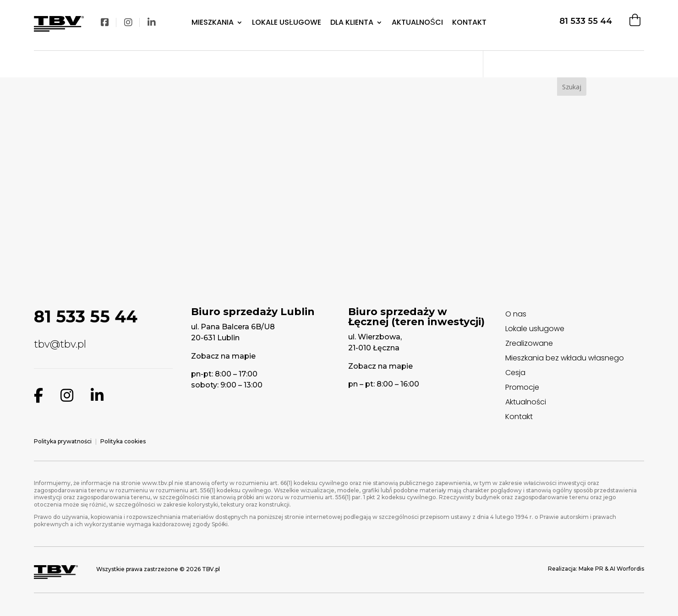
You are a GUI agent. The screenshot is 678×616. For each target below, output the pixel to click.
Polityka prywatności (63, 441)
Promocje (522, 387)
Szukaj (572, 87)
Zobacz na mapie (223, 356)
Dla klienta (352, 22)
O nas (516, 314)
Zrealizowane (529, 343)
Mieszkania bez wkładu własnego (565, 358)
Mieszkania (213, 22)
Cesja (515, 373)
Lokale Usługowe (287, 22)
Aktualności (417, 22)
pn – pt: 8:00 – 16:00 (384, 384)
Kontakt (469, 22)
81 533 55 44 (586, 21)
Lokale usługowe (535, 329)
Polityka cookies (123, 441)
